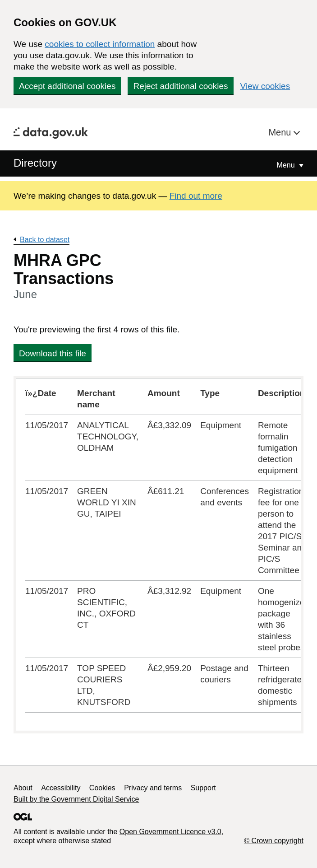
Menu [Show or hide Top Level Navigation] (287, 165)
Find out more (196, 196)
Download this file (53, 353)
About (23, 788)
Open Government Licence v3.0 (170, 832)
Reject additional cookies (180, 86)
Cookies (102, 788)
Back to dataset (45, 240)
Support (203, 788)
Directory (35, 163)
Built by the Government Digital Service (76, 799)
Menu (281, 132)
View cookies (265, 86)
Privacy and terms (153, 788)
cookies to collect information (100, 44)
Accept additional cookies (67, 86)
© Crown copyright (274, 841)
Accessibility (61, 788)
